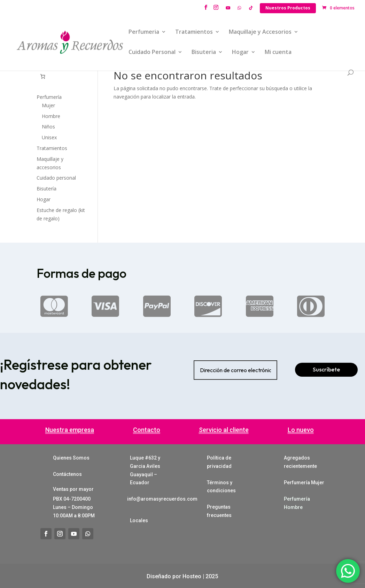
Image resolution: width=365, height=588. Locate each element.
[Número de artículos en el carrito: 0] (43, 76)
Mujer (48, 105)
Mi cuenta (278, 53)
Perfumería (49, 97)
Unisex (49, 137)
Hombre (51, 116)
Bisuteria (204, 53)
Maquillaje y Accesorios (260, 32)
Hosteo (192, 576)
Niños (48, 127)
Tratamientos (194, 32)
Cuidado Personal (152, 53)
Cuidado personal (56, 178)
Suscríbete (326, 369)
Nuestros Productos (288, 8)
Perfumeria (144, 32)
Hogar (240, 53)
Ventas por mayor (73, 489)
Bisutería (46, 189)
